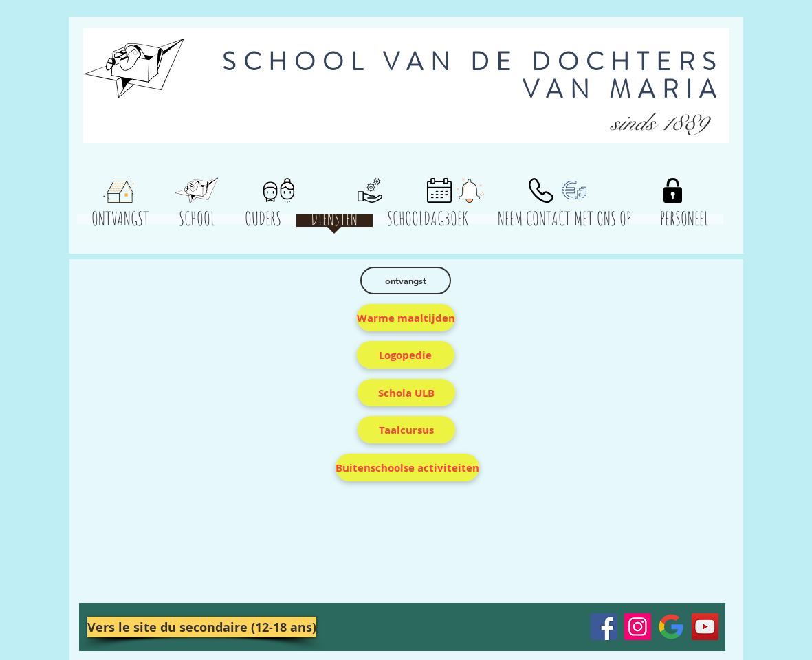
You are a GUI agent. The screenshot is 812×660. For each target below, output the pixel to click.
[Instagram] (638, 627)
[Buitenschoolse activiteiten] (407, 467)
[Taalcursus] (406, 430)
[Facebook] (604, 627)
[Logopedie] (406, 355)
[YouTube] (705, 627)
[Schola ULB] (406, 393)
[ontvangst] (406, 280)
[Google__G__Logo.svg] (671, 627)
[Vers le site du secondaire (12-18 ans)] (202, 627)
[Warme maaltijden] (406, 318)
